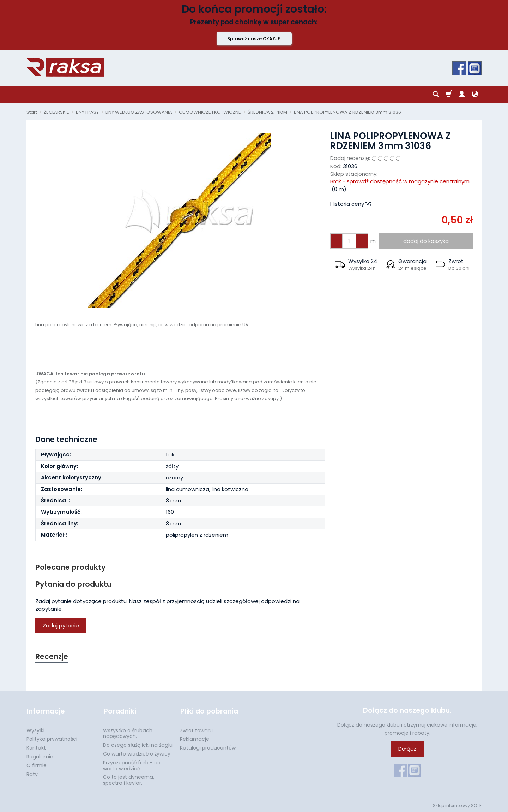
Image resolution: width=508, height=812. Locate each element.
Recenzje (52, 657)
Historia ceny (350, 204)
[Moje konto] (462, 94)
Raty (32, 774)
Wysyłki (35, 730)
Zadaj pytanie (61, 626)
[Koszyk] (449, 94)
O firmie (37, 765)
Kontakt (36, 747)
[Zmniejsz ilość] (362, 241)
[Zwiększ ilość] (336, 241)
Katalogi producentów (208, 747)
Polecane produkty (71, 567)
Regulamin (40, 756)
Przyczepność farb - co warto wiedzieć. (132, 765)
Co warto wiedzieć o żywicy (137, 753)
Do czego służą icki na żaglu (138, 744)
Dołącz (407, 749)
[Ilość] (349, 241)
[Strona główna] (65, 67)
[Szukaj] (436, 94)
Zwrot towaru (196, 730)
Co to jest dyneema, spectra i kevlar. (129, 779)
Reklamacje (195, 738)
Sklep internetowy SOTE (457, 805)
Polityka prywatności (52, 738)
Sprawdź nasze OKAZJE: (254, 39)
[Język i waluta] (475, 94)
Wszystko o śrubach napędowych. (128, 733)
